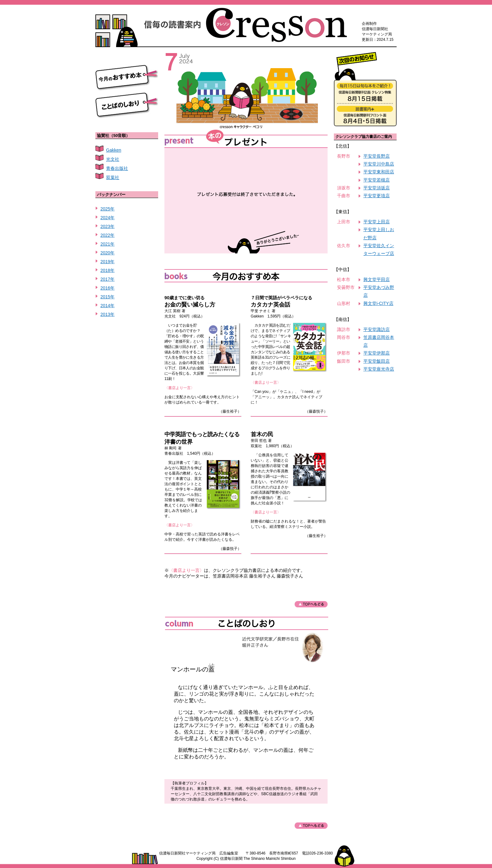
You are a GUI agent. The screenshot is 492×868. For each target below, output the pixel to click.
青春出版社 (117, 168)
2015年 (107, 297)
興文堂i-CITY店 (378, 303)
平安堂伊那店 (377, 353)
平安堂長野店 (377, 156)
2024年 (107, 218)
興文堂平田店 (377, 279)
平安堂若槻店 (377, 180)
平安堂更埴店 (377, 196)
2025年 (107, 209)
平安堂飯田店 (377, 361)
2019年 (107, 262)
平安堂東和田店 (379, 172)
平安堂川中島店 (379, 164)
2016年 (107, 288)
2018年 (107, 270)
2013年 (107, 314)
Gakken (114, 150)
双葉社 (113, 177)
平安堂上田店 (377, 222)
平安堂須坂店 (377, 188)
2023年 (107, 226)
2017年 (107, 279)
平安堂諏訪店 (377, 329)
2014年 (107, 306)
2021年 (107, 244)
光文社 (113, 159)
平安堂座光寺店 (379, 369)
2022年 (107, 235)
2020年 (107, 253)
